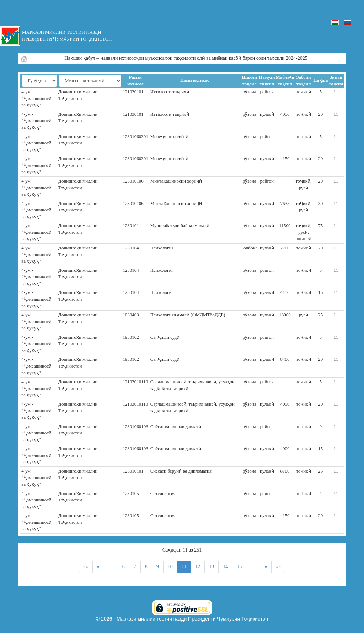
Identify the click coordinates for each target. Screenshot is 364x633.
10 (170, 567)
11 (184, 567)
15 (239, 567)
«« (86, 567)
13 (212, 567)
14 (225, 567)
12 (198, 567)
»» (278, 567)
